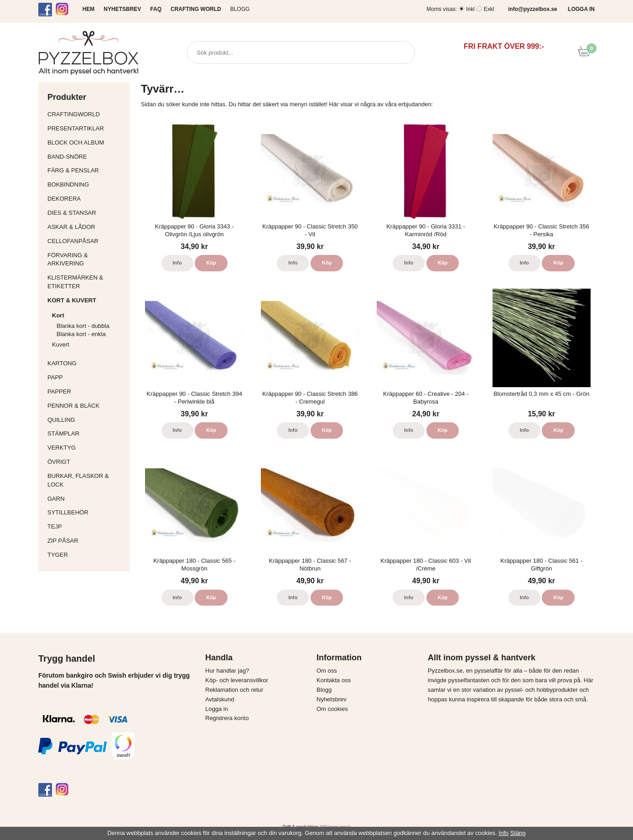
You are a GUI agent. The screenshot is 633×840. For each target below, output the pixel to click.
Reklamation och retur (234, 690)
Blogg (240, 9)
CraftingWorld (86, 114)
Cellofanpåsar (73, 241)
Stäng (518, 833)
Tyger (86, 555)
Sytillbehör (86, 512)
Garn (86, 499)
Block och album (86, 143)
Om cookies (332, 709)
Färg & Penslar (86, 170)
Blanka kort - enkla (81, 334)
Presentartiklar (86, 128)
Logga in (217, 709)
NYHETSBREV (122, 9)
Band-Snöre (86, 157)
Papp (86, 377)
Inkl (470, 9)
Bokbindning (86, 184)
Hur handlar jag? (227, 671)
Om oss (327, 671)
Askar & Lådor (71, 227)
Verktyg (86, 448)
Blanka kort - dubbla (83, 326)
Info (177, 263)
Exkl (489, 9)
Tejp (86, 526)
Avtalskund (220, 699)
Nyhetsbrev (332, 699)
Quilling (86, 420)
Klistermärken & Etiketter (86, 282)
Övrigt (59, 462)
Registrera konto (227, 718)
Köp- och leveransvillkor (237, 680)
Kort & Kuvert (86, 300)
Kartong (86, 363)
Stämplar (86, 433)
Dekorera (86, 199)
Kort (88, 315)
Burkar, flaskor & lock (86, 480)
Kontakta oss (334, 680)
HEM (89, 9)
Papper (86, 391)
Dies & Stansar (86, 213)
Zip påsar (63, 541)
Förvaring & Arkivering (86, 259)
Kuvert (88, 345)
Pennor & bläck (86, 406)
